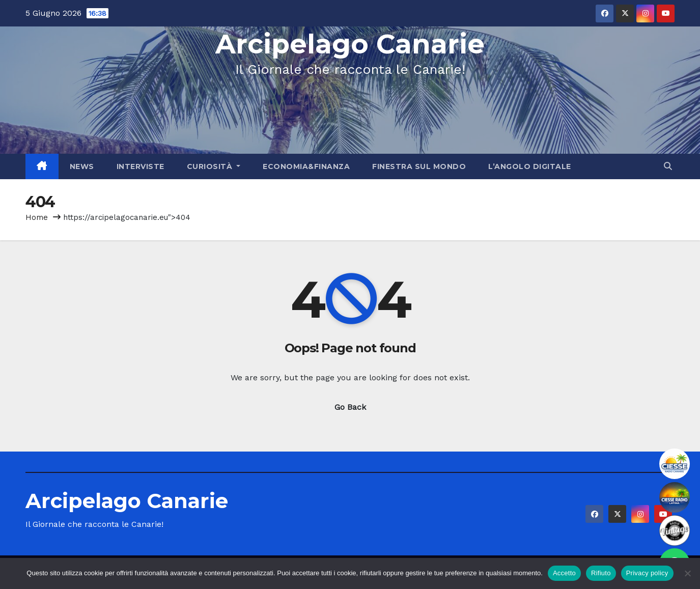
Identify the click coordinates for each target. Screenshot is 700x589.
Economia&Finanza (306, 166)
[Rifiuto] (687, 573)
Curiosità (214, 166)
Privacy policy (647, 573)
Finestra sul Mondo (419, 166)
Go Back (350, 407)
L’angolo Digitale (530, 166)
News (82, 166)
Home (37, 217)
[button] (668, 166)
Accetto (564, 573)
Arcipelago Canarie (350, 44)
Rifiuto (601, 573)
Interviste (141, 166)
